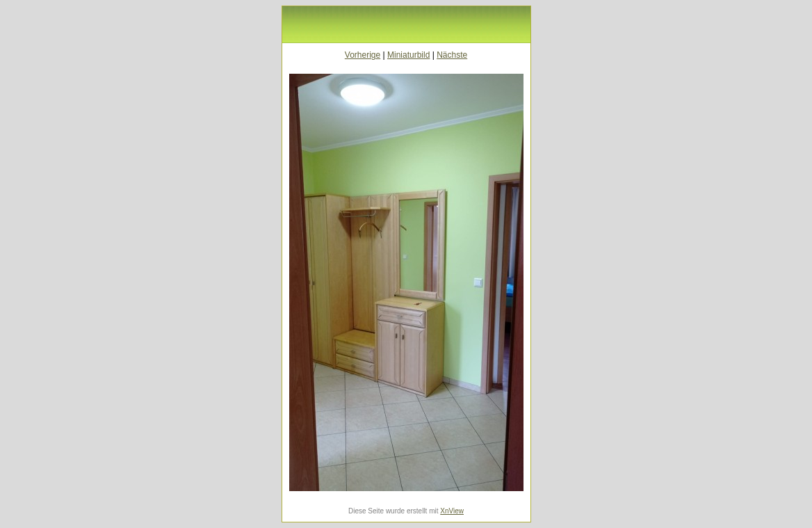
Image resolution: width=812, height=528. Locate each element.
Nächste (452, 55)
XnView (452, 511)
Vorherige (363, 55)
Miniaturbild (408, 55)
